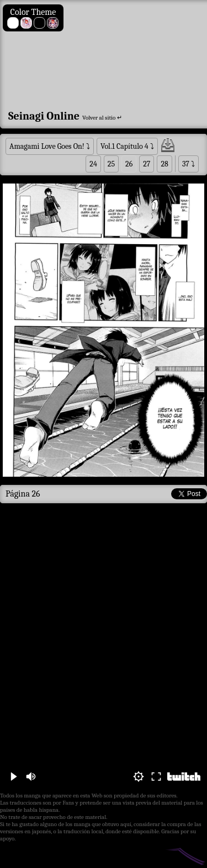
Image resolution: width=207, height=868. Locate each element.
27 (147, 164)
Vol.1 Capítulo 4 (124, 146)
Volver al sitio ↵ (102, 118)
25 (111, 164)
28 (164, 164)
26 (129, 164)
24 (93, 164)
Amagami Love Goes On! (47, 146)
